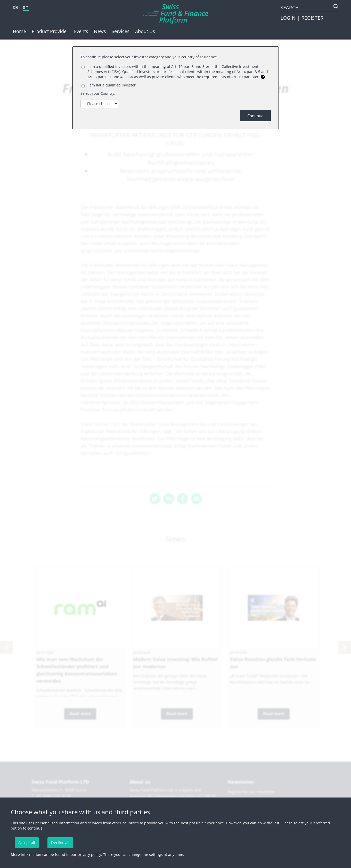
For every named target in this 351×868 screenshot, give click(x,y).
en (26, 7)
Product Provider (50, 31)
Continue (255, 116)
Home (19, 31)
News (100, 31)
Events (81, 31)
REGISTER (313, 18)
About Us (145, 31)
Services (121, 31)
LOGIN (289, 18)
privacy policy (89, 854)
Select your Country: (98, 93)
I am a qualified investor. (112, 85)
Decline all (60, 842)
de (16, 7)
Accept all (27, 842)
